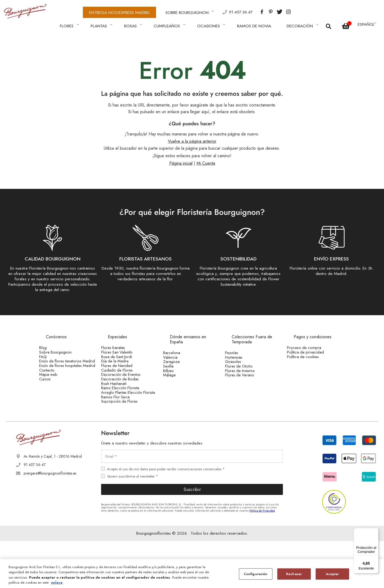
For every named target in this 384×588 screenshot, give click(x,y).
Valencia (178, 355)
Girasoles (240, 364)
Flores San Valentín (124, 350)
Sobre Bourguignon (63, 350)
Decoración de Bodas (126, 400)
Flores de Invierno (247, 381)
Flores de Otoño (246, 372)
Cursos (53, 409)
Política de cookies (310, 359)
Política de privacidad (312, 350)
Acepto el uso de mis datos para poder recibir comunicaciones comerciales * (166, 516)
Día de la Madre (122, 367)
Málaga (177, 389)
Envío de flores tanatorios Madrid (67, 369)
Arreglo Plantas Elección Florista (128, 428)
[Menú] (375, 531)
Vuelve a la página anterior (192, 136)
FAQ (51, 359)
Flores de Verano (246, 389)
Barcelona (179, 347)
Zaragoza (179, 364)
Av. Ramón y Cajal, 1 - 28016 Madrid (53, 503)
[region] (192, 574)
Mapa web (55, 400)
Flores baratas (120, 342)
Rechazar (294, 574)
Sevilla (176, 372)
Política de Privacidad (262, 557)
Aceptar (332, 574)
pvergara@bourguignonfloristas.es (50, 520)
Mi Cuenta (206, 158)
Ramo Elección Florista (127, 417)
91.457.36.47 (215, 11)
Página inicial (181, 158)
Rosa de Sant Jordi (123, 359)
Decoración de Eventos (127, 392)
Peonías (239, 347)
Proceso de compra (311, 342)
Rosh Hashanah (121, 409)
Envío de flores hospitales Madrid (67, 382)
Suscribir (192, 536)
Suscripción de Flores (126, 446)
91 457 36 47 (35, 512)
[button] (366, 21)
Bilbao (176, 381)
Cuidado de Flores (124, 384)
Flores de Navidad (123, 375)
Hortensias (241, 355)
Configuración (256, 574)
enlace (57, 583)
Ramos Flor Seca (122, 438)
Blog (51, 342)
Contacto (54, 392)
